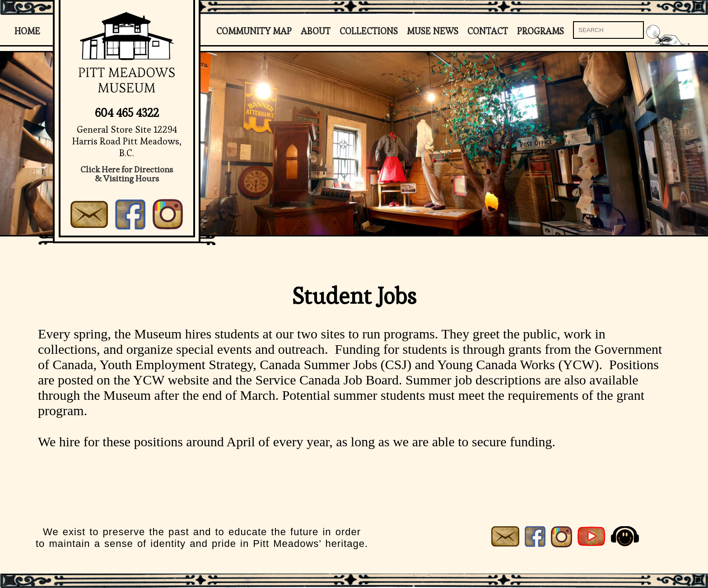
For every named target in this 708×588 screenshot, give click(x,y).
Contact (488, 31)
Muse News (433, 31)
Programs (540, 31)
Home (27, 31)
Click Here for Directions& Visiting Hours (127, 174)
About (316, 31)
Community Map (254, 31)
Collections (369, 31)
